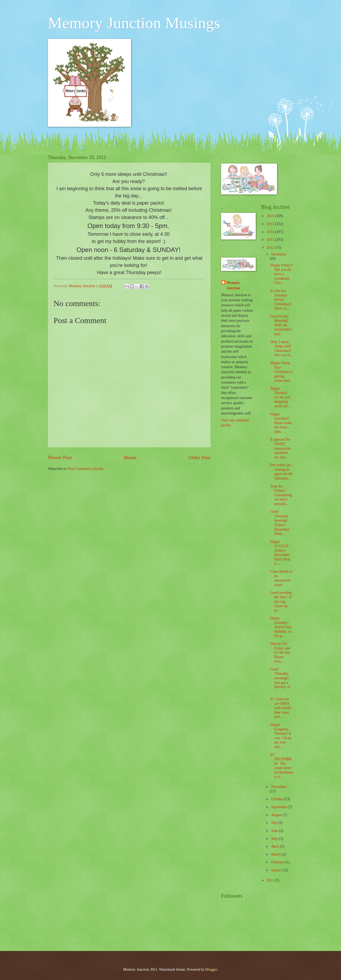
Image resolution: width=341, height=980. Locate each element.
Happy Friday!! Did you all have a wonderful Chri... (281, 274)
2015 (271, 224)
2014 (271, 232)
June (275, 831)
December (279, 254)
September (279, 807)
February (278, 862)
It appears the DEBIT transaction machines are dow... (280, 448)
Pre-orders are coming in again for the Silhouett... (281, 472)
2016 (271, 216)
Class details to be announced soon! (281, 578)
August (277, 815)
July (275, 823)
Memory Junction (233, 285)
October (278, 799)
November (279, 787)
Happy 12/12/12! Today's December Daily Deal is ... (280, 553)
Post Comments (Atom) (86, 469)
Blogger (211, 969)
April (276, 846)
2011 (271, 880)
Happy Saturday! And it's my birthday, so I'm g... (281, 627)
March (276, 854)
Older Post (200, 458)
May (275, 839)
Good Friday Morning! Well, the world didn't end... (281, 325)
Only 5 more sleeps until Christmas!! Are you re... (281, 349)
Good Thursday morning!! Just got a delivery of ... (280, 680)
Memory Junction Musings (134, 23)
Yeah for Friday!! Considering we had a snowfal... (281, 495)
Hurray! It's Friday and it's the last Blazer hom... (280, 652)
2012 (271, 248)
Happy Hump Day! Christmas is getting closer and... (281, 372)
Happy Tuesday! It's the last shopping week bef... (280, 397)
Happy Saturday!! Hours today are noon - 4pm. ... (281, 423)
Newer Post (60, 458)
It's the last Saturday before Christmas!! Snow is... (281, 300)
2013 (271, 240)
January (277, 870)
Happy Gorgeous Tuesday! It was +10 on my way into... (281, 736)
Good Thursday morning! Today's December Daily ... (280, 523)
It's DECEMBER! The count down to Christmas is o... (281, 766)
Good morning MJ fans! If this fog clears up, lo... (281, 601)
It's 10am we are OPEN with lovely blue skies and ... (280, 708)
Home (130, 458)
